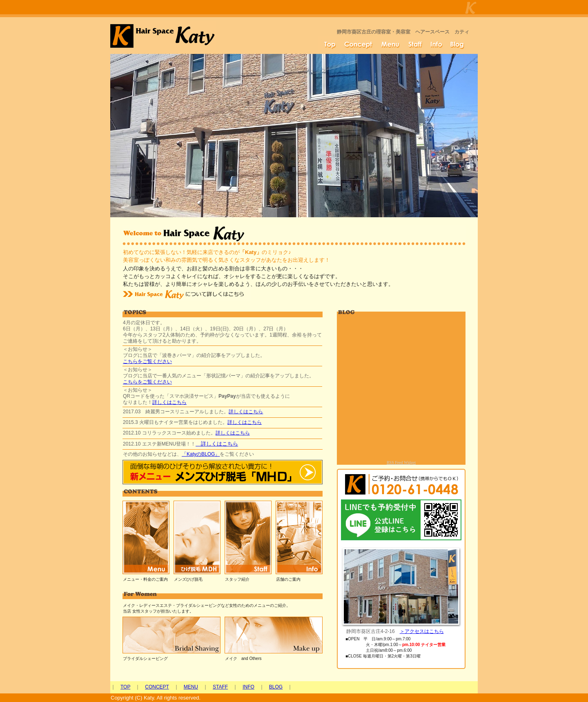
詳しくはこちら (169, 402)
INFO (248, 687)
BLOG (276, 687)
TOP (125, 687)
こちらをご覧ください (147, 361)
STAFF (220, 687)
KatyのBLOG (201, 454)
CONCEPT (157, 687)
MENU (191, 687)
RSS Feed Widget (401, 462)
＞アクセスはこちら (422, 631)
